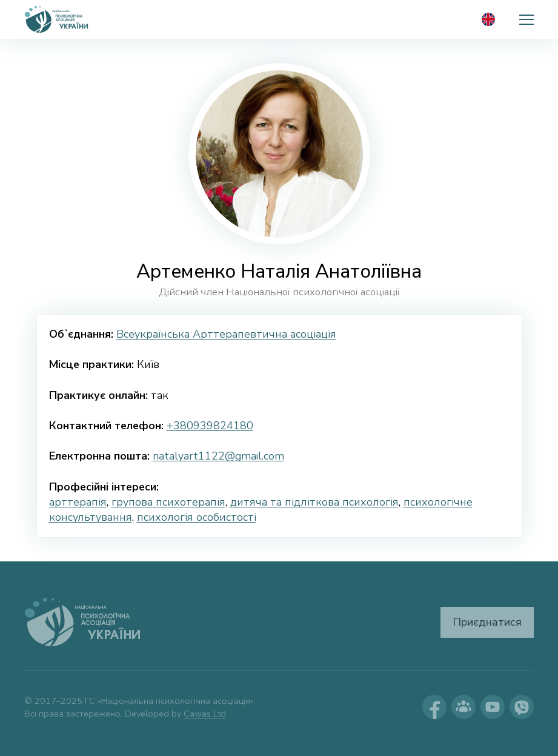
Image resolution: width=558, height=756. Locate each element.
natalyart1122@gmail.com (218, 456)
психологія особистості (197, 517)
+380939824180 (210, 426)
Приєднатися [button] (487, 622)
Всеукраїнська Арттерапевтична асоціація (226, 334)
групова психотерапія (168, 502)
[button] (526, 19)
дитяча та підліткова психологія (314, 502)
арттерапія (78, 502)
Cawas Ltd (205, 714)
